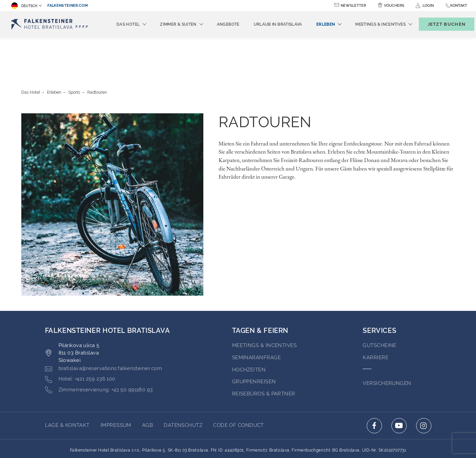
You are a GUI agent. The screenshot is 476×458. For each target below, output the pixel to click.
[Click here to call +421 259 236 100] (80, 342)
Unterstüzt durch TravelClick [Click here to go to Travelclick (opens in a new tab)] (238, 440)
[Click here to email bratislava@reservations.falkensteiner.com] (104, 331)
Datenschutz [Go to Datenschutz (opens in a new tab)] (183, 388)
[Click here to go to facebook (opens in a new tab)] (374, 388)
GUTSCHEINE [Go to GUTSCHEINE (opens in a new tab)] (380, 308)
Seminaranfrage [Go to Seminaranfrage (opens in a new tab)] (256, 320)
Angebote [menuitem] (217, 24)
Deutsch (24, 6)
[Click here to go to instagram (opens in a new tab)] (424, 388)
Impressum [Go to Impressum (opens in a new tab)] (116, 388)
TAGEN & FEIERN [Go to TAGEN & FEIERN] (260, 293)
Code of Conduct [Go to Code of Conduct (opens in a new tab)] (239, 388)
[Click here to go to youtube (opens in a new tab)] (399, 388)
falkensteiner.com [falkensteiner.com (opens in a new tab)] (68, 6)
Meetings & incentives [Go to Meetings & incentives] (264, 308)
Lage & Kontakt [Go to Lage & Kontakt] (67, 388)
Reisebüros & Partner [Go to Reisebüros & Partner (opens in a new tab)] (264, 357)
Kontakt (459, 6)
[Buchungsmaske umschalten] (439, 24)
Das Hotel (31, 55)
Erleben (54, 55)
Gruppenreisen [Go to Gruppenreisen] (254, 344)
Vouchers (394, 6)
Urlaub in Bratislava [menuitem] (267, 24)
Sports (74, 55)
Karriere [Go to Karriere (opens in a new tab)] (376, 320)
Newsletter (353, 6)
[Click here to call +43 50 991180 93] (99, 353)
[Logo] (51, 24)
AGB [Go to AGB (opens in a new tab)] (148, 388)
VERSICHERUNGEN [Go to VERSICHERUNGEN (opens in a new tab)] (387, 346)
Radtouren (97, 55)
